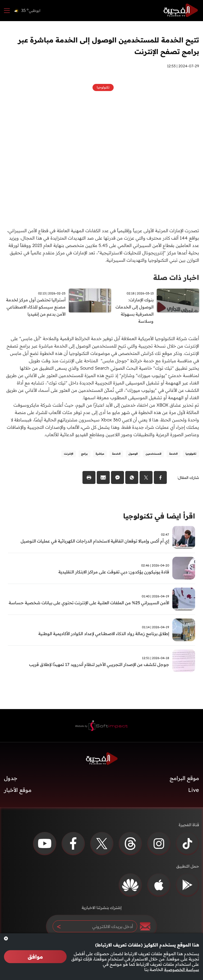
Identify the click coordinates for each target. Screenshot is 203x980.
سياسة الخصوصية (182, 969)
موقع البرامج (184, 778)
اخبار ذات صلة (176, 277)
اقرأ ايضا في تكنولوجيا (159, 516)
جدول (11, 778)
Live (194, 790)
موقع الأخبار (18, 790)
